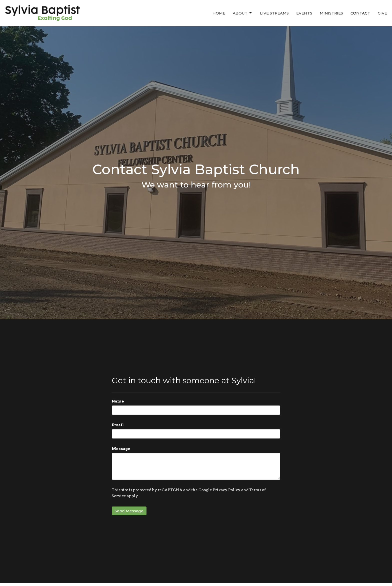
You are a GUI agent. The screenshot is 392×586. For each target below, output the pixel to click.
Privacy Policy (227, 490)
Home (219, 13)
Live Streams (274, 13)
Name (118, 401)
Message (121, 449)
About (243, 13)
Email (118, 425)
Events (304, 13)
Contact (360, 13)
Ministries (331, 13)
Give (382, 13)
